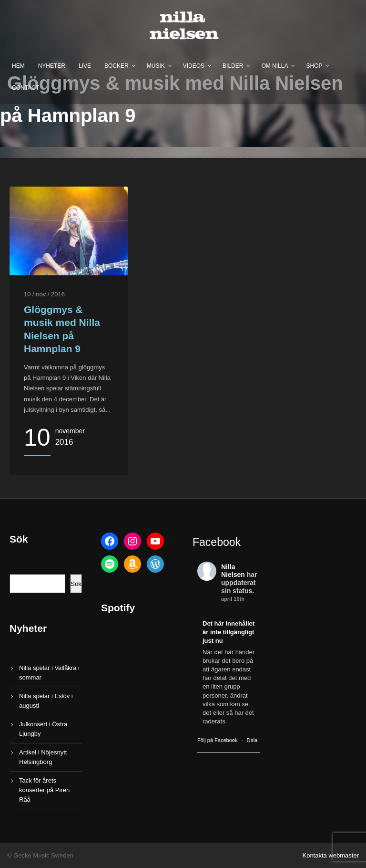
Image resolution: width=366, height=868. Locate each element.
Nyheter (52, 66)
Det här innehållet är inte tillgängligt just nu (229, 632)
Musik (156, 66)
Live (85, 66)
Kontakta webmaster (330, 855)
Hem (18, 66)
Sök (76, 584)
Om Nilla (274, 66)
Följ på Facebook (217, 740)
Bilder (233, 66)
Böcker (117, 66)
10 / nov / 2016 (44, 294)
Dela (252, 740)
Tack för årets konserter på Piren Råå (44, 790)
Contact (25, 88)
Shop (314, 66)
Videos (194, 66)
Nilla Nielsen (233, 571)
